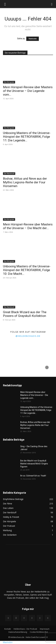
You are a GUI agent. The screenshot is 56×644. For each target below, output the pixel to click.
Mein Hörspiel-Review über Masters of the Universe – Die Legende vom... (28, 91)
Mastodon (8, 642)
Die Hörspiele (9, 82)
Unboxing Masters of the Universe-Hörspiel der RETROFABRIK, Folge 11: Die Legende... (27, 137)
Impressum (45, 629)
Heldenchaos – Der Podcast (25, 629)
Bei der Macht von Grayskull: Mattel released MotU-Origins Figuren (34, 464)
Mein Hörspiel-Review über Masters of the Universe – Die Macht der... (28, 226)
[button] (5, 4)
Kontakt (8, 629)
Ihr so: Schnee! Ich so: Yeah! (33, 476)
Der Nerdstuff (9, 174)
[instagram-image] (9, 348)
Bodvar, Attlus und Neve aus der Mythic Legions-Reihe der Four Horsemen (25, 182)
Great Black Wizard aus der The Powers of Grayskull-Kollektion (25, 314)
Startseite (33, 39)
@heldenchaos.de (28, 336)
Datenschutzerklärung (18, 632)
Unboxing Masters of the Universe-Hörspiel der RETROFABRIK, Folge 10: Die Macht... (27, 270)
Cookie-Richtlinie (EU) (39, 632)
